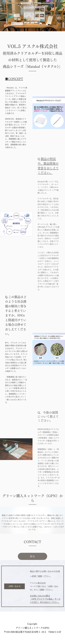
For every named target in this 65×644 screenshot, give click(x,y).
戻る (32, 562)
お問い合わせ (15, 591)
